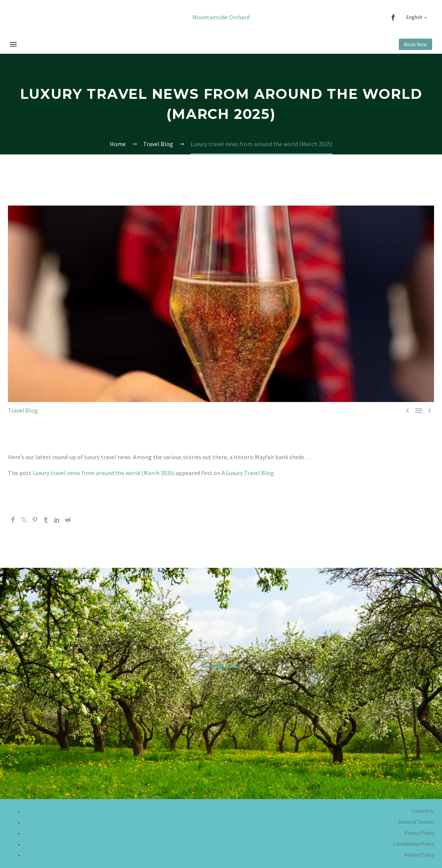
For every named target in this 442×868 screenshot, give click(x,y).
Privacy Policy (419, 833)
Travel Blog (23, 410)
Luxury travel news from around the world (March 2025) (104, 473)
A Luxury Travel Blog (248, 473)
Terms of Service (416, 822)
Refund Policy (419, 855)
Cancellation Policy (414, 844)
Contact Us (423, 811)
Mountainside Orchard (221, 17)
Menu (13, 44)
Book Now (415, 44)
